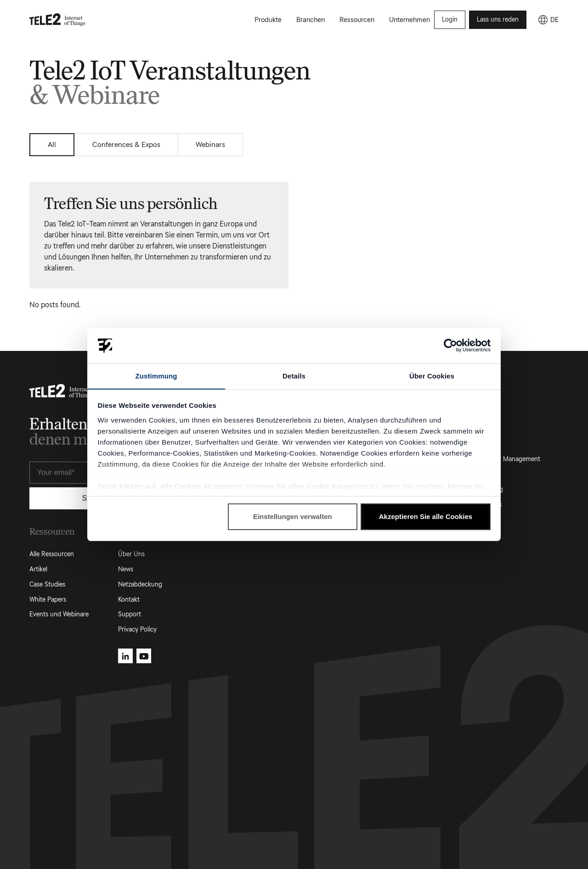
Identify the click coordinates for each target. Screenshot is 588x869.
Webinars (215, 144)
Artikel (38, 569)
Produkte (268, 20)
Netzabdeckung (140, 584)
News (126, 569)
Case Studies (47, 584)
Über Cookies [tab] (432, 375)
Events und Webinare (59, 615)
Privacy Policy (137, 629)
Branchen (311, 20)
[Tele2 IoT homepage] (57, 20)
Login (450, 20)
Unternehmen (410, 20)
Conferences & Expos (129, 144)
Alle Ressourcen (52, 554)
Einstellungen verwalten (293, 517)
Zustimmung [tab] (156, 375)
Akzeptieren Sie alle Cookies (426, 517)
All (53, 144)
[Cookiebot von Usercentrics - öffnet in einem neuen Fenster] (450, 345)
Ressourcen (357, 20)
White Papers (48, 600)
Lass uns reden (498, 20)
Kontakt (129, 600)
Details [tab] (294, 375)
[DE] (548, 20)
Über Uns (131, 554)
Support (130, 615)
